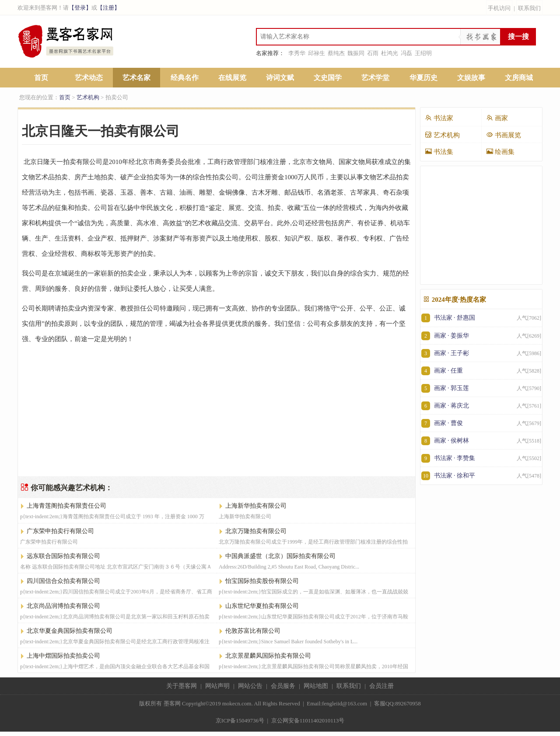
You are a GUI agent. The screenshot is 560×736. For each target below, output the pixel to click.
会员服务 (283, 686)
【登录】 (80, 8)
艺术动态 (89, 78)
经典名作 (185, 78)
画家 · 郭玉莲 (481, 388)
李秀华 (297, 53)
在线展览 (232, 78)
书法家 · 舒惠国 (481, 318)
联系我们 (529, 8)
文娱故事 (471, 78)
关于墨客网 (182, 686)
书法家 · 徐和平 (481, 476)
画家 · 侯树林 (481, 441)
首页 (41, 78)
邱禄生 (317, 53)
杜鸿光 (390, 53)
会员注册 (381, 686)
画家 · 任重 (481, 371)
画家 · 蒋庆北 (481, 406)
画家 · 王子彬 (481, 353)
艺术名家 (136, 78)
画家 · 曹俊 (481, 423)
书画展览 (504, 135)
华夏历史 (423, 78)
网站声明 (217, 686)
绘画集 (500, 152)
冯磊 (406, 53)
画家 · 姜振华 (481, 336)
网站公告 (250, 686)
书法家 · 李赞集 (481, 458)
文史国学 (328, 78)
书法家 (439, 118)
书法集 (439, 152)
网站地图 (316, 686)
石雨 (373, 53)
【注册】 (108, 8)
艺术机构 (88, 97)
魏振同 (356, 53)
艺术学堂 (375, 78)
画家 (497, 118)
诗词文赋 (280, 78)
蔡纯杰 (336, 53)
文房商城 (519, 78)
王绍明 (423, 53)
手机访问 (499, 8)
